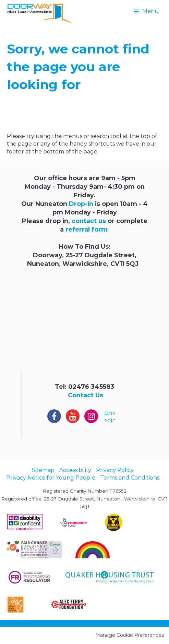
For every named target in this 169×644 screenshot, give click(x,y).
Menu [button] (150, 11)
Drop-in (81, 204)
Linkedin (110, 416)
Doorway (39, 14)
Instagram (91, 416)
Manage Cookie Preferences (130, 635)
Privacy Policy (115, 470)
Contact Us (86, 395)
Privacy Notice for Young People (51, 478)
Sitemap (43, 470)
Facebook (54, 416)
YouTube (73, 416)
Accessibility (75, 470)
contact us (89, 221)
